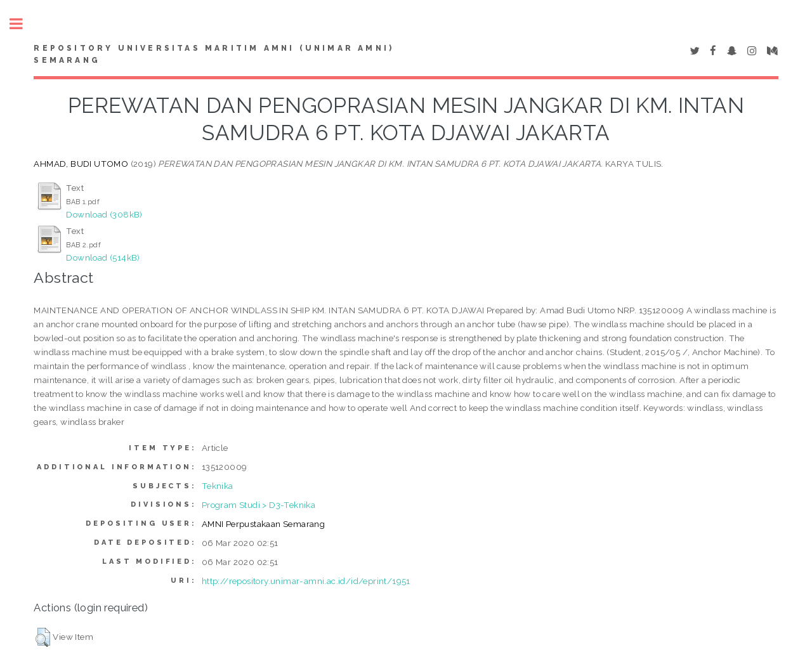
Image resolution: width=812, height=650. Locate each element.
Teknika (218, 486)
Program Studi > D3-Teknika (259, 505)
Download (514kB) (103, 257)
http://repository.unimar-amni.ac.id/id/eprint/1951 (306, 581)
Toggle (23, 24)
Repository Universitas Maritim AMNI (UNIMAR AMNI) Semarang (214, 55)
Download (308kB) (104, 214)
